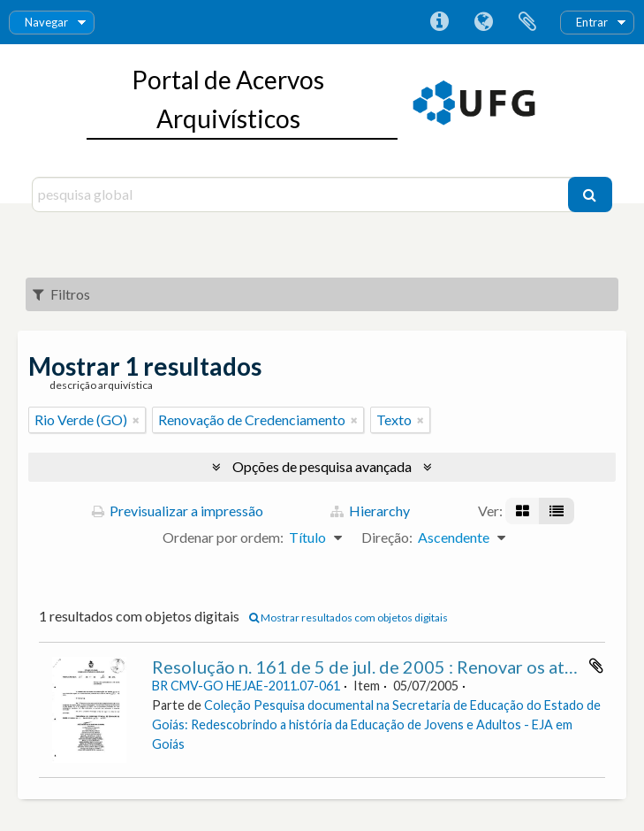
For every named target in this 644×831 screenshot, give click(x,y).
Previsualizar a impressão (178, 511)
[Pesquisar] (590, 194)
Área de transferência (527, 22)
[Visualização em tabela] (557, 511)
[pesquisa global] (302, 194)
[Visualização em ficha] (523, 511)
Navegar (46, 22)
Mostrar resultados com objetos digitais (349, 618)
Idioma (483, 22)
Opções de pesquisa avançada (322, 466)
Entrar (592, 22)
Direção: (387, 537)
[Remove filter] (136, 420)
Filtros (61, 294)
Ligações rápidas (439, 22)
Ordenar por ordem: (223, 537)
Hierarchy (370, 511)
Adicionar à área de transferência (596, 666)
